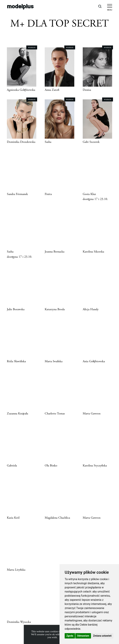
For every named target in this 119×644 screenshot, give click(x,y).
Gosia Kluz (89, 194)
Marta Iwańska (54, 361)
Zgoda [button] (70, 636)
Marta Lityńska (16, 570)
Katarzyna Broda (55, 309)
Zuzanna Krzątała (17, 414)
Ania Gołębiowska (94, 361)
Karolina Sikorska (93, 252)
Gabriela (12, 466)
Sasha (48, 142)
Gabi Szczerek (91, 142)
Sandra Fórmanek (17, 194)
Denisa (87, 90)
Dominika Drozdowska (21, 142)
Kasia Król (13, 518)
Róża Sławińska (16, 361)
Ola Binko (51, 466)
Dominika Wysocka (19, 622)
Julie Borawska (16, 309)
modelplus (20, 6)
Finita (48, 194)
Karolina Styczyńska (95, 466)
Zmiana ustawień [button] (102, 636)
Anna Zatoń (52, 90)
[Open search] (100, 6)
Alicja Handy (91, 309)
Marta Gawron (92, 414)
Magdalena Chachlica (57, 518)
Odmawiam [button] (83, 636)
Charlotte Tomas (55, 414)
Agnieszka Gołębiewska (21, 90)
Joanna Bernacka (55, 252)
